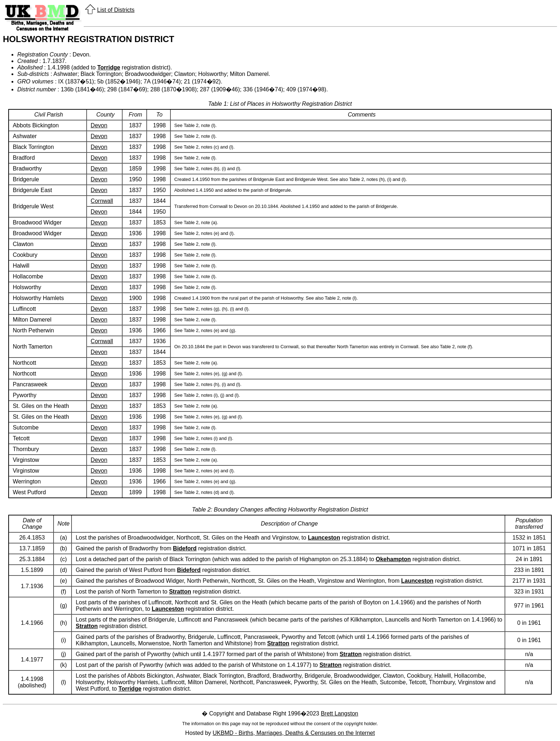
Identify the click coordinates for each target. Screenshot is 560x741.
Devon (99, 125)
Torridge (109, 67)
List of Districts (116, 10)
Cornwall (102, 201)
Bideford (185, 548)
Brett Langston (340, 713)
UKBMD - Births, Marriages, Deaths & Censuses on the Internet (294, 733)
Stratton (180, 592)
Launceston (324, 538)
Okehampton (393, 559)
